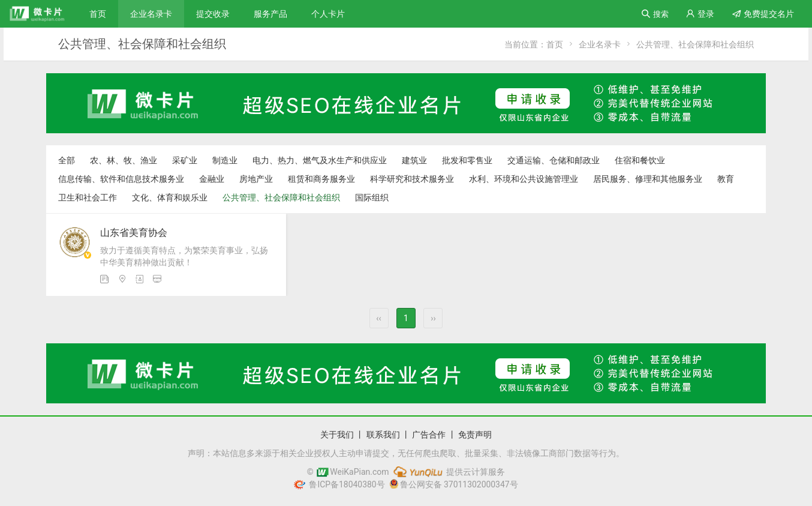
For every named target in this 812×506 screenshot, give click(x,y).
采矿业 (185, 160)
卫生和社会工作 (88, 197)
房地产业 (256, 179)
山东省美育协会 (134, 233)
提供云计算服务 (448, 472)
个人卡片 (328, 14)
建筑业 (414, 160)
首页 (98, 14)
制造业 (225, 160)
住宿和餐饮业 (640, 160)
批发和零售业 (467, 160)
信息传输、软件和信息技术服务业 (121, 179)
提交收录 (213, 14)
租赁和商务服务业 (321, 179)
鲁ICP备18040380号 (345, 484)
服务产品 (270, 14)
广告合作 (429, 435)
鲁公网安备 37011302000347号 (454, 484)
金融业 (212, 179)
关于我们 (337, 435)
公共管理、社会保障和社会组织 (695, 44)
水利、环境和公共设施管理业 (524, 179)
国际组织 (372, 197)
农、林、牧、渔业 (124, 160)
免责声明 (475, 435)
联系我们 (383, 435)
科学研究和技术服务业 (412, 179)
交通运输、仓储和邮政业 (554, 160)
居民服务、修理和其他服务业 (648, 179)
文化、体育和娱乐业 (170, 197)
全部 (67, 160)
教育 (726, 179)
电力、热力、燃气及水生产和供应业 (320, 160)
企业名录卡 (151, 14)
